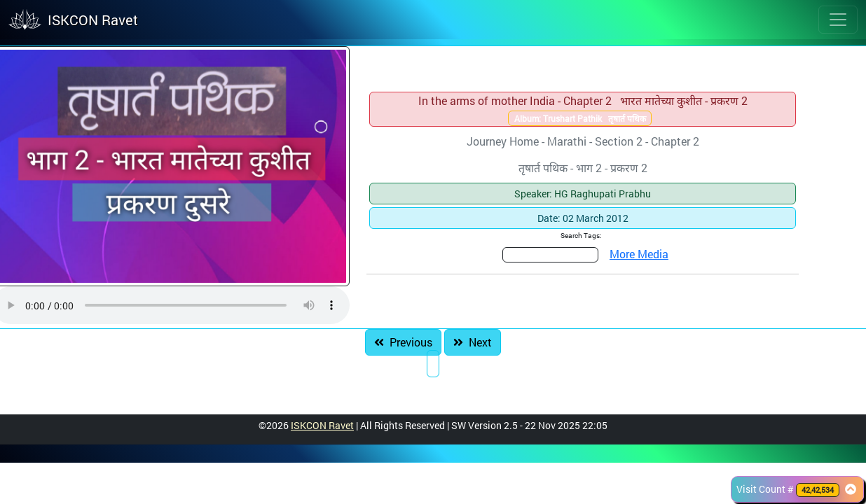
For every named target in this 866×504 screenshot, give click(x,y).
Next (473, 342)
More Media (639, 254)
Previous (403, 342)
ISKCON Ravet (322, 425)
